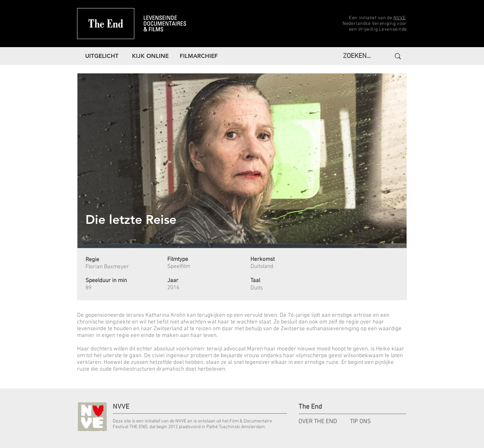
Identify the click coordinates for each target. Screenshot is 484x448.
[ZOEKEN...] (359, 56)
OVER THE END (318, 422)
